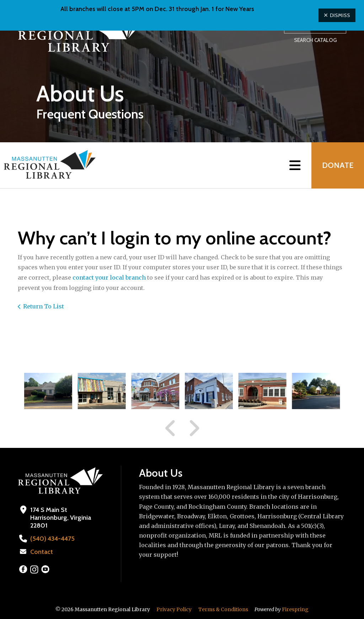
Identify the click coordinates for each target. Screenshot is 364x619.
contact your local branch (110, 277)
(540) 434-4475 (52, 539)
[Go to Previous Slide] (171, 428)
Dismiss (337, 15)
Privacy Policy (174, 609)
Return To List (44, 306)
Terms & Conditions (223, 609)
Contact (42, 552)
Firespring (295, 609)
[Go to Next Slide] (194, 428)
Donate (338, 165)
